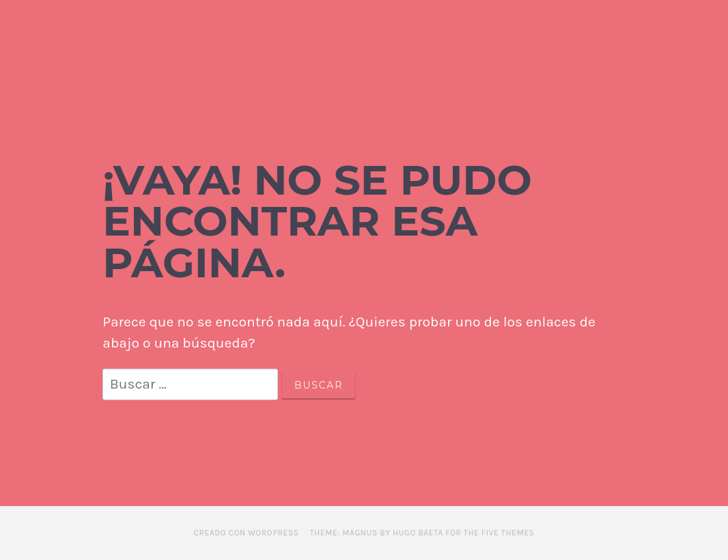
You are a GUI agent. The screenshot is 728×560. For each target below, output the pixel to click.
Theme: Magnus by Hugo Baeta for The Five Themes (422, 533)
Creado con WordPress (247, 533)
